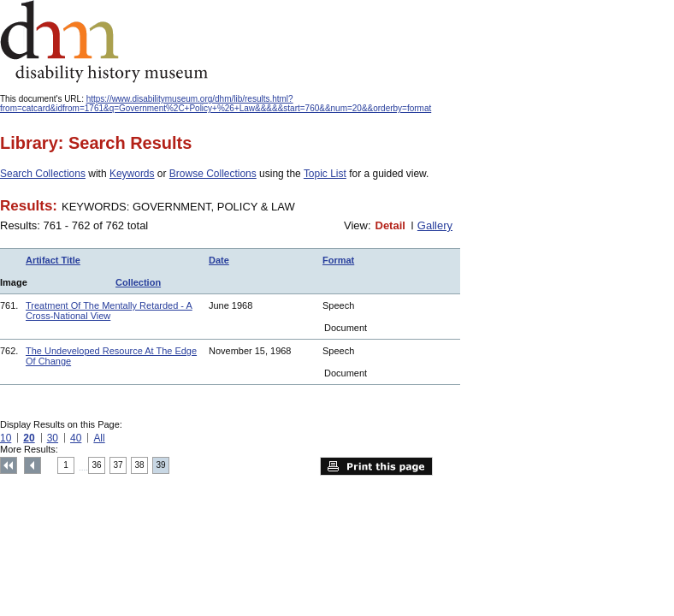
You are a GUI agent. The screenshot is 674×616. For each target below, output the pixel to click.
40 (76, 438)
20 (29, 438)
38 (140, 465)
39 (161, 465)
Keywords (132, 174)
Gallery (435, 225)
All (99, 438)
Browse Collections (213, 174)
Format (338, 260)
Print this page (376, 466)
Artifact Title (53, 260)
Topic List (325, 174)
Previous (33, 465)
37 (118, 465)
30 (53, 438)
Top (9, 465)
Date (219, 260)
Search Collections (43, 174)
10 (6, 438)
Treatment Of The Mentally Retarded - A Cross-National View (109, 311)
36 (97, 465)
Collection (138, 282)
